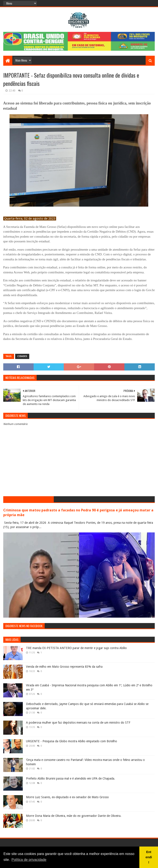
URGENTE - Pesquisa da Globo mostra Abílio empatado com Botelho (72, 741)
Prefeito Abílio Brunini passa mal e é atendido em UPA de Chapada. (71, 778)
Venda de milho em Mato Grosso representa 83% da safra (64, 667)
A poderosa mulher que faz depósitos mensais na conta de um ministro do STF (78, 723)
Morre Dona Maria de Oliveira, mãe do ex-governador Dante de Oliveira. (74, 816)
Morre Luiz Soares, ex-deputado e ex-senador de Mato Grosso (67, 797)
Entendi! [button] (149, 857)
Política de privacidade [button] (29, 860)
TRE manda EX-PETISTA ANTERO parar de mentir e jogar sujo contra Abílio (76, 648)
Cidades (22, 356)
